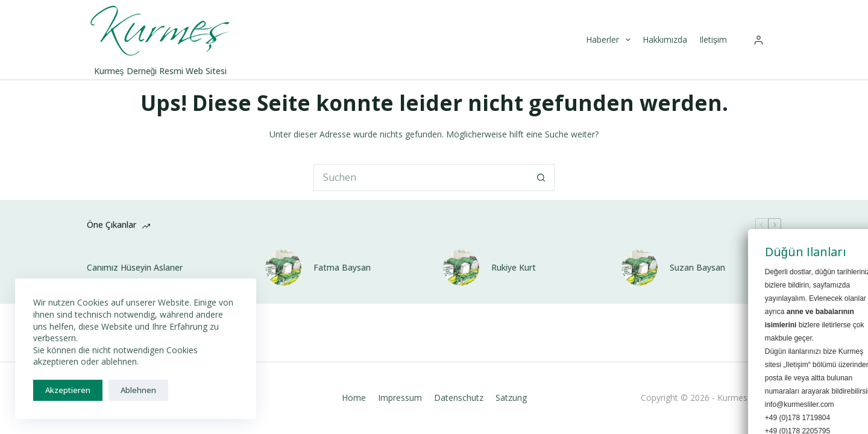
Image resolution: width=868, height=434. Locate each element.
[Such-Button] (541, 178)
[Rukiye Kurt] (461, 268)
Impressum (400, 398)
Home (354, 398)
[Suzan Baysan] (640, 268)
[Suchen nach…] (420, 178)
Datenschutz (459, 398)
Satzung (511, 398)
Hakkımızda (665, 39)
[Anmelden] (759, 40)
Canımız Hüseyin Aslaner (135, 268)
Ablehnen (138, 390)
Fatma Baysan (342, 268)
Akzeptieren (68, 390)
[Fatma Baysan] (283, 268)
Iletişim (713, 39)
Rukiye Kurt (514, 268)
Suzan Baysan (697, 268)
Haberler (610, 40)
